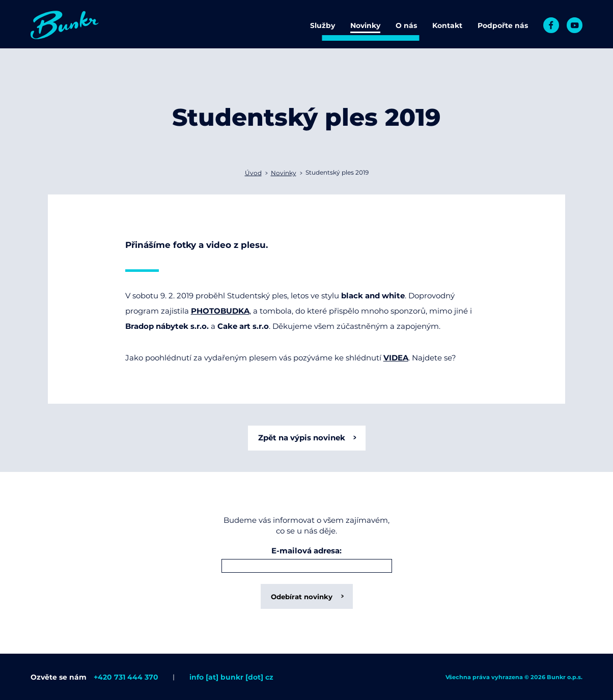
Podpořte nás (503, 25)
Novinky (365, 25)
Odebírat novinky (302, 597)
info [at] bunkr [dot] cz (231, 677)
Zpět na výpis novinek (302, 438)
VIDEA (396, 358)
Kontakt (447, 25)
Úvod (253, 173)
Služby (323, 25)
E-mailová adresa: (306, 551)
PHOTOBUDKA (220, 311)
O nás (406, 25)
